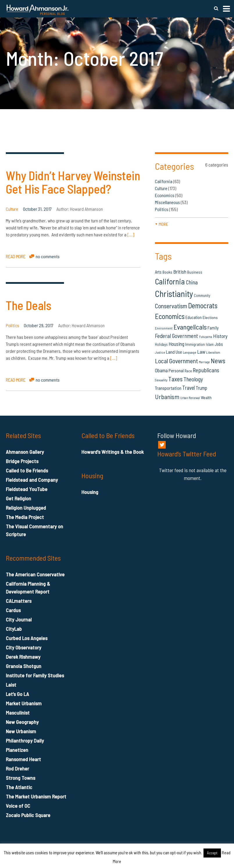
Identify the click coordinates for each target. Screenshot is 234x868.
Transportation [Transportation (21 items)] (168, 388)
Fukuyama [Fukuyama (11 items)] (206, 337)
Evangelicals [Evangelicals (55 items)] (190, 327)
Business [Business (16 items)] (195, 272)
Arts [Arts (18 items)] (158, 272)
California (164, 181)
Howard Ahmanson (86, 209)
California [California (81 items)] (170, 281)
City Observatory (24, 647)
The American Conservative (35, 574)
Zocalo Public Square (28, 815)
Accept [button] (212, 853)
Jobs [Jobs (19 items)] (219, 344)
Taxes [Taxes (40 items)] (175, 379)
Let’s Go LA (17, 694)
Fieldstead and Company (32, 480)
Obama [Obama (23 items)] (161, 370)
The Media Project (25, 517)
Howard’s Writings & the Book (112, 452)
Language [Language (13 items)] (190, 352)
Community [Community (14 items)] (202, 295)
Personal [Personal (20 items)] (176, 371)
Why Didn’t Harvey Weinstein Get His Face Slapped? (73, 182)
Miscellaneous (167, 202)
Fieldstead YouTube (27, 489)
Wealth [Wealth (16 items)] (206, 397)
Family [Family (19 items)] (213, 328)
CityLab (14, 629)
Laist (11, 685)
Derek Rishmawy (23, 657)
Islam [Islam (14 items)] (210, 344)
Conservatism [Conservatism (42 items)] (171, 306)
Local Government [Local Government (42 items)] (176, 361)
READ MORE (16, 256)
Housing (90, 492)
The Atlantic (19, 787)
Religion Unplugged (26, 508)
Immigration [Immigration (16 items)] (195, 344)
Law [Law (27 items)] (201, 352)
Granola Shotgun (24, 666)
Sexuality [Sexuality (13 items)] (161, 380)
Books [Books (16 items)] (167, 272)
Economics (165, 195)
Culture (12, 209)
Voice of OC (18, 806)
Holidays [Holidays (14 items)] (161, 344)
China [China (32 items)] (192, 282)
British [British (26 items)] (180, 272)
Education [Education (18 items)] (194, 317)
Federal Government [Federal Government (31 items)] (177, 336)
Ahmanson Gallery (25, 452)
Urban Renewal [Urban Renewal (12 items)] (190, 398)
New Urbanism (21, 731)
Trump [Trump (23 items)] (201, 388)
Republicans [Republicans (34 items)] (206, 370)
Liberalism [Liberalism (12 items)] (213, 352)
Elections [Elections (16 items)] (210, 317)
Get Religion (18, 498)
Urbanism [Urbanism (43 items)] (167, 396)
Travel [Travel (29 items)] (189, 388)
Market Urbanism (24, 703)
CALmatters (19, 601)
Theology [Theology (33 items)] (193, 379)
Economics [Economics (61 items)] (170, 316)
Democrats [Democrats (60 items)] (203, 305)
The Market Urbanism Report (36, 796)
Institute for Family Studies (35, 675)
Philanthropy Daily (25, 741)
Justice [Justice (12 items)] (160, 352)
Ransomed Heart (23, 759)
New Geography (22, 722)
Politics (12, 325)
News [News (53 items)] (218, 361)
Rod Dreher (17, 768)
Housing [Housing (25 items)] (176, 344)
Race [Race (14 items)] (188, 371)
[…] (131, 234)
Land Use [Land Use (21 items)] (174, 352)
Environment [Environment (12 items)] (164, 328)
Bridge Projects (22, 461)
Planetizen (17, 750)
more (162, 224)
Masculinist (18, 713)
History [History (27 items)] (220, 336)
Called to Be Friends (27, 470)
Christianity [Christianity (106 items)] (174, 294)
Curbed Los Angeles (27, 638)
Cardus (13, 610)
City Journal (19, 619)
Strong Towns (20, 778)
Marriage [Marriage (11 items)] (204, 362)
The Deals (28, 305)
